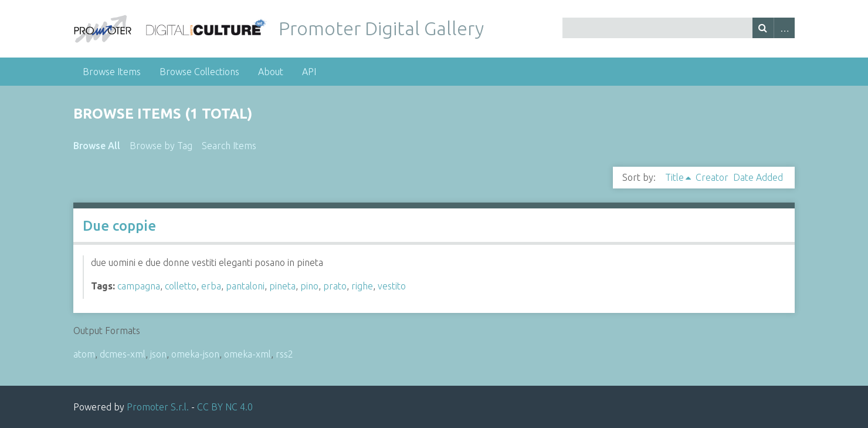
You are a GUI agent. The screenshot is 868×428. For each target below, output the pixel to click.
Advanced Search (784, 28)
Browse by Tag (161, 146)
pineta (282, 286)
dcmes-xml (123, 354)
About (271, 72)
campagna (139, 286)
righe (362, 286)
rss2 (284, 354)
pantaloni (245, 286)
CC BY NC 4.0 (225, 407)
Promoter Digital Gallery (381, 28)
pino (309, 286)
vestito (392, 286)
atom (84, 354)
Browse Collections (199, 72)
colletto (181, 286)
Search (763, 28)
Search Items (229, 146)
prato (335, 286)
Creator (712, 177)
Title (674, 177)
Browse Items (112, 72)
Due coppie (119, 226)
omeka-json (195, 354)
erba (211, 286)
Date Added (758, 177)
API (309, 72)
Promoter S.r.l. (158, 407)
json (158, 354)
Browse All (97, 146)
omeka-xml (247, 354)
